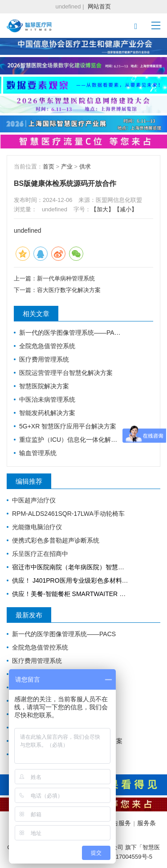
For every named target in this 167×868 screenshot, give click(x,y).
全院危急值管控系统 (47, 346)
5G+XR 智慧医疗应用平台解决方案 (68, 426)
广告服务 (118, 823)
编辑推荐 (29, 481)
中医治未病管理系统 (47, 399)
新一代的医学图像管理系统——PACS (71, 333)
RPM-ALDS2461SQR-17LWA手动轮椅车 (68, 514)
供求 (85, 167)
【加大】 (102, 209)
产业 (67, 167)
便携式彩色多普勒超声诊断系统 (56, 540)
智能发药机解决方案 (47, 413)
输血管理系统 (38, 453)
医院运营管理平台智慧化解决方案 (66, 373)
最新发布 (29, 615)
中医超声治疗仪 (34, 500)
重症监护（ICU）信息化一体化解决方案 (71, 440)
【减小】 (126, 209)
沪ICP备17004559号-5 (123, 857)
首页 (49, 167)
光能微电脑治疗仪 (37, 527)
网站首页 (99, 6)
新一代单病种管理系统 (66, 278)
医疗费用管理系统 (44, 359)
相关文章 (36, 314)
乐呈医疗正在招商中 (40, 554)
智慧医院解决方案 (44, 386)
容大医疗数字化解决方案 (69, 290)
